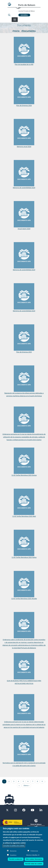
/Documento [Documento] (29, 31)
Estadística (13, 855)
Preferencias (34, 851)
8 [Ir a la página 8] (37, 781)
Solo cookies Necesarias (34, 859)
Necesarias (13, 851)
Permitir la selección (16, 859)
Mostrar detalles (33, 855)
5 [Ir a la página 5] (23, 781)
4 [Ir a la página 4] (18, 781)
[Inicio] (24, 7)
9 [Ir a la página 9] (42, 781)
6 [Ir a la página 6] (28, 781)
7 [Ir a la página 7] (33, 781)
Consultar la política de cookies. (14, 846)
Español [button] (24, 15)
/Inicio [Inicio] (16, 31)
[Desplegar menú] (15, 20)
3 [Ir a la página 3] (14, 781)
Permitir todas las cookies (34, 864)
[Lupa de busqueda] (9, 15)
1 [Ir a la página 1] (4, 781)
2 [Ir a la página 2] (9, 781)
